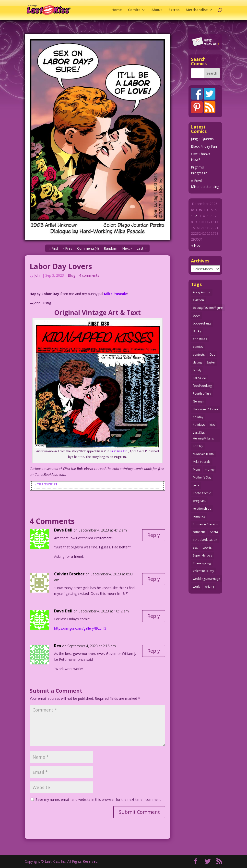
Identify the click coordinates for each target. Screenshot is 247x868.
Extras (174, 10)
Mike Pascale (116, 294)
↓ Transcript (46, 484)
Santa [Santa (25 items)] (214, 532)
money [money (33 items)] (210, 470)
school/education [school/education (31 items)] (205, 540)
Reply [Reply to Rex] (154, 651)
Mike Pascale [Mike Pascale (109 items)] (202, 462)
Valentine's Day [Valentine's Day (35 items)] (203, 571)
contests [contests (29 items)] (199, 355)
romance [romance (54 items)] (199, 516)
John (38, 275)
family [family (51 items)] (197, 370)
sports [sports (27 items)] (207, 548)
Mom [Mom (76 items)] (196, 470)
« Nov (196, 245)
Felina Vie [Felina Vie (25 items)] (199, 378)
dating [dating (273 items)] (197, 362)
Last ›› (141, 248)
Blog (71, 275)
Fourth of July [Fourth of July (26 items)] (202, 394)
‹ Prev (68, 248)
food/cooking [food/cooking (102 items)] (202, 386)
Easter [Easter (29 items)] (211, 362)
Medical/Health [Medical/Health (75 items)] (203, 454)
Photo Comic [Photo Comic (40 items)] (202, 493)
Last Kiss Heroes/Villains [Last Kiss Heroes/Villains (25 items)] (203, 435)
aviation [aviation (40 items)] (198, 300)
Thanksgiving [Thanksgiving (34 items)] (202, 563)
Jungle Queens (202, 139)
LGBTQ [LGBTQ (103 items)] (198, 446)
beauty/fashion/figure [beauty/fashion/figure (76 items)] (208, 308)
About (157, 10)
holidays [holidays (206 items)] (199, 425)
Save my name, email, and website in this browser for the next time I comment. (99, 799)
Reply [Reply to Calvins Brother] (154, 579)
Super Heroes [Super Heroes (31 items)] (202, 555)
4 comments (89, 275)
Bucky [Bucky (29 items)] (197, 331)
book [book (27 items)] (197, 316)
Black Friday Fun (204, 146)
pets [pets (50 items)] (196, 485)
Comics (134, 10)
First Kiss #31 (119, 451)
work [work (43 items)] (196, 587)
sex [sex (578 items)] (195, 548)
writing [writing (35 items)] (209, 587)
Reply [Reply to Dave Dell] (154, 535)
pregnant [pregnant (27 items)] (199, 501)
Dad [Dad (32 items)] (212, 355)
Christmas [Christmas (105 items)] (200, 339)
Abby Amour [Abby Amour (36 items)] (202, 292)
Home (117, 10)
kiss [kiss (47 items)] (212, 425)
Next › (127, 248)
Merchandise (197, 10)
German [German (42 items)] (199, 401)
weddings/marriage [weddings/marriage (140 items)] (206, 579)
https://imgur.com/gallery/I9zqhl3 (80, 628)
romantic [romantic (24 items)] (199, 532)
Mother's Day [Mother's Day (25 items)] (202, 477)
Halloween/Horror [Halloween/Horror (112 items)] (206, 409)
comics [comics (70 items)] (198, 347)
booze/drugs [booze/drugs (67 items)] (202, 323)
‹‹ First (53, 248)
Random (111, 248)
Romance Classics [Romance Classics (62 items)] (205, 524)
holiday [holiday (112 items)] (198, 417)
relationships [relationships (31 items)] (202, 509)
